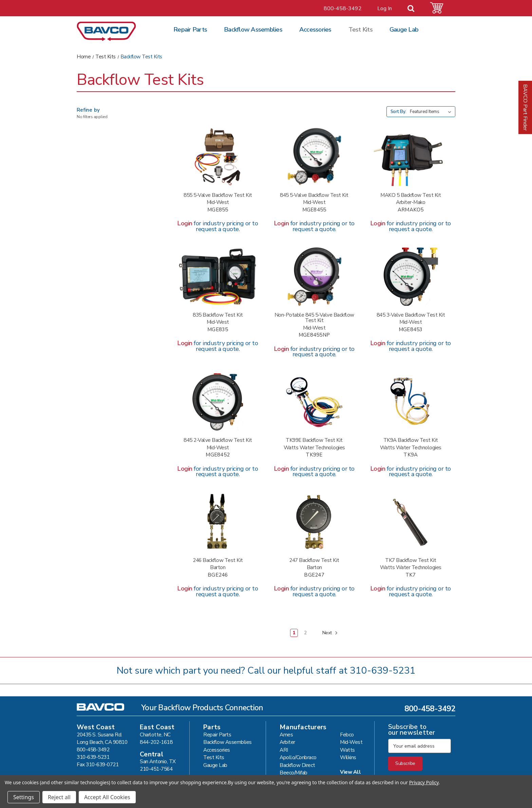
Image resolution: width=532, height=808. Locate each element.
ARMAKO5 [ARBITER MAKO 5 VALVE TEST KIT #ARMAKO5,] (411, 210)
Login (185, 223)
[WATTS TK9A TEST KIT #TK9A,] (411, 402)
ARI (284, 750)
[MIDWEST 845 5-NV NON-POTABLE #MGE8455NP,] (314, 277)
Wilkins (348, 757)
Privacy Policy (424, 782)
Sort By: (398, 112)
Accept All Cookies (107, 797)
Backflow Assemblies (253, 30)
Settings (24, 797)
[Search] (415, 9)
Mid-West (351, 742)
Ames (286, 735)
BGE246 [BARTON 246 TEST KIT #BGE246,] (218, 575)
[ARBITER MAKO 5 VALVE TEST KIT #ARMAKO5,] (411, 157)
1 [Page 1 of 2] (294, 633)
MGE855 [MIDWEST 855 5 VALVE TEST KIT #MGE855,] (218, 210)
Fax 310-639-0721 (98, 764)
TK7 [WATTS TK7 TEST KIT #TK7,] (411, 575)
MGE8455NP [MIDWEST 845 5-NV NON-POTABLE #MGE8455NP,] (314, 335)
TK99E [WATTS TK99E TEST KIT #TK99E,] (314, 455)
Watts (347, 750)
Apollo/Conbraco (298, 757)
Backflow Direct (297, 765)
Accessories (315, 30)
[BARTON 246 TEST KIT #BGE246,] (218, 522)
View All (350, 772)
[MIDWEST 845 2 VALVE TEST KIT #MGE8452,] (218, 402)
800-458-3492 (343, 8)
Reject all (59, 797)
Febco (347, 735)
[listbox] (432, 112)
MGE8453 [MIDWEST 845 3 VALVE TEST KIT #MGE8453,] (411, 330)
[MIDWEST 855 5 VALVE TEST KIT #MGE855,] (218, 157)
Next (330, 633)
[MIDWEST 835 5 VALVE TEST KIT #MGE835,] (218, 277)
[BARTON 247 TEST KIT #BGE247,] (314, 522)
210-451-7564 (156, 769)
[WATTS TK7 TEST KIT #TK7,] (411, 522)
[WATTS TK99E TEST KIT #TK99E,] (314, 402)
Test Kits (360, 30)
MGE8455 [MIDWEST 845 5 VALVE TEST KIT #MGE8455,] (314, 210)
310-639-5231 (383, 671)
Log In (385, 8)
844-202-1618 (156, 742)
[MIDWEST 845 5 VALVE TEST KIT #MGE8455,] (314, 157)
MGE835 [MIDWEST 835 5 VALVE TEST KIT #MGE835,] (218, 330)
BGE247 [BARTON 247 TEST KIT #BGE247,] (314, 575)
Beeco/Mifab (293, 773)
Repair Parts (190, 30)
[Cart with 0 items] (441, 8)
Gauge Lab (404, 30)
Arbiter (287, 742)
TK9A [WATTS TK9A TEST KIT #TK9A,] (411, 455)
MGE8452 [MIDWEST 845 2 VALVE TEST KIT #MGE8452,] (218, 455)
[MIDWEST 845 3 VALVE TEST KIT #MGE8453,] (411, 277)
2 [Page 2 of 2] (305, 633)
